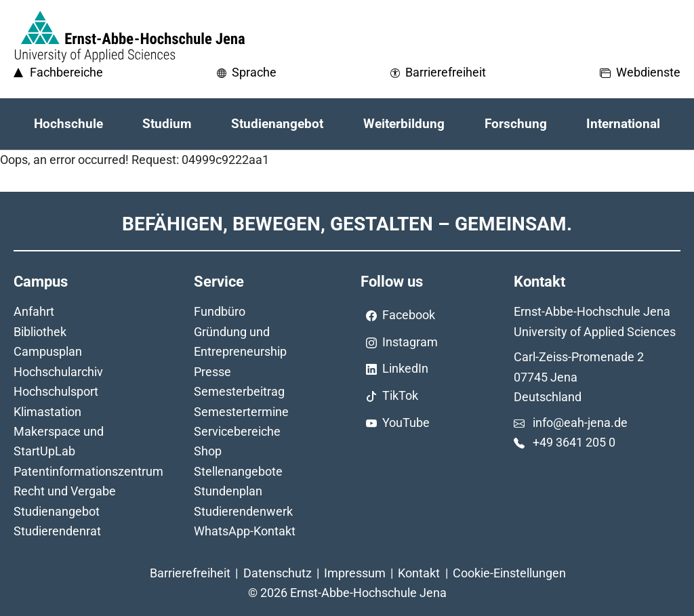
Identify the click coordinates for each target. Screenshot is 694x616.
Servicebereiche (237, 431)
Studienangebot (57, 511)
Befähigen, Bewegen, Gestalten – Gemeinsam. (347, 224)
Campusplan (48, 351)
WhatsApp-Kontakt (245, 531)
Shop (208, 451)
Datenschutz (278, 573)
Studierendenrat (57, 531)
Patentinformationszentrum (88, 471)
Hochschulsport (56, 391)
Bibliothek (40, 332)
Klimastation (47, 412)
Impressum (355, 573)
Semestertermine (241, 412)
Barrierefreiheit (190, 573)
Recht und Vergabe (65, 491)
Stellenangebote (238, 471)
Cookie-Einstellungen (509, 573)
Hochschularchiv (58, 372)
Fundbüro (220, 311)
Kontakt (419, 573)
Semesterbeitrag (239, 391)
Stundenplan (228, 491)
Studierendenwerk (243, 511)
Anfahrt (34, 311)
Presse (212, 372)
